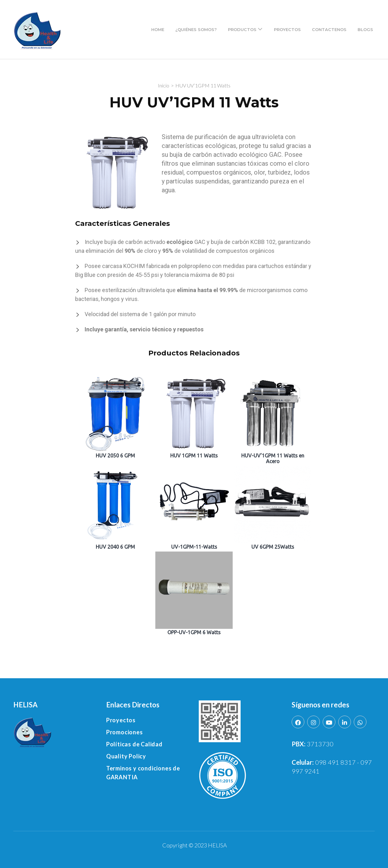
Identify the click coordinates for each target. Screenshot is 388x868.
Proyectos (287, 29)
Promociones (125, 732)
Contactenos (329, 29)
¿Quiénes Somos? (196, 29)
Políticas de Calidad (134, 744)
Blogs (365, 29)
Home (158, 29)
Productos (242, 29)
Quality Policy (126, 756)
